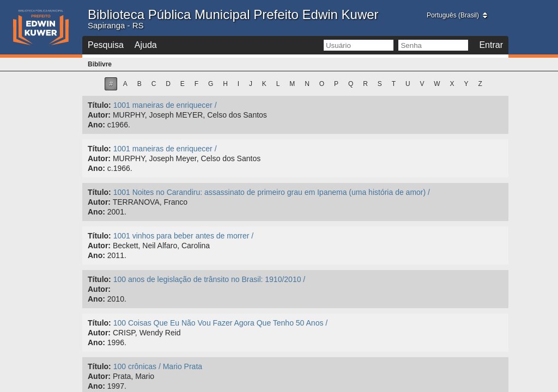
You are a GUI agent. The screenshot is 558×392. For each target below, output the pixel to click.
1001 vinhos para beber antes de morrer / (184, 236)
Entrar (491, 45)
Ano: (96, 125)
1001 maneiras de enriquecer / (165, 105)
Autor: (99, 115)
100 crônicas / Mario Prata (158, 366)
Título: (99, 105)
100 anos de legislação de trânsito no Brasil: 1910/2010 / (210, 279)
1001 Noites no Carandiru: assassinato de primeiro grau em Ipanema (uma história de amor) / (272, 192)
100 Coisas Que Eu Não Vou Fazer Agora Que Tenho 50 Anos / (221, 323)
